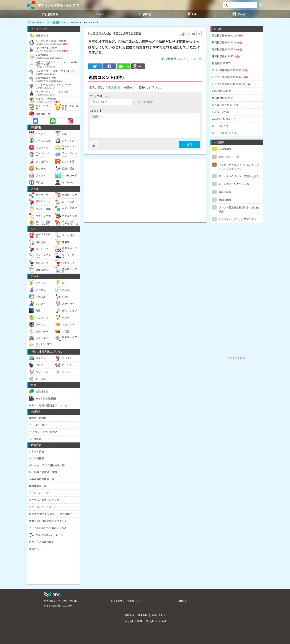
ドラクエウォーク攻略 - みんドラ (128, 601)
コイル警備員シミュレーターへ (180, 59)
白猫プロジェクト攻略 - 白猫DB (60, 601)
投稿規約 (113, 88)
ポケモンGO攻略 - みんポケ (58, 5)
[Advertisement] (145, 188)
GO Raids (182, 601)
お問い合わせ (158, 615)
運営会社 (143, 615)
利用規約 (129, 615)
